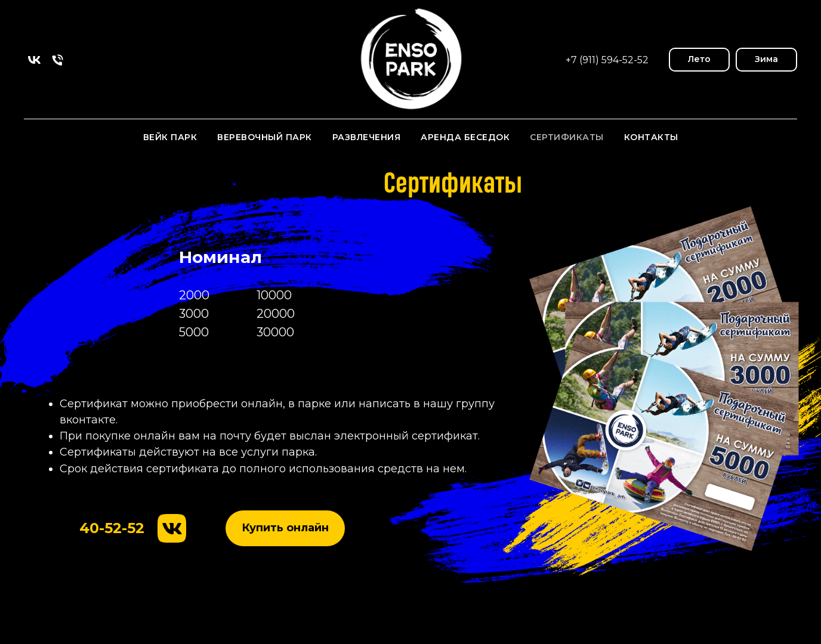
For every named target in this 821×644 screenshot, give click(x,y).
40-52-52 (112, 528)
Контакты (651, 137)
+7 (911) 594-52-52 (607, 60)
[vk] (34, 60)
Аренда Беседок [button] (465, 137)
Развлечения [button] (367, 137)
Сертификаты (567, 137)
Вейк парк (170, 137)
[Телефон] (58, 60)
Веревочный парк (265, 137)
